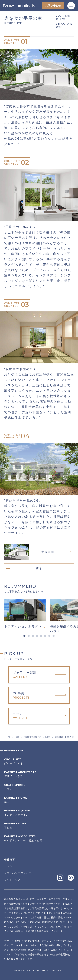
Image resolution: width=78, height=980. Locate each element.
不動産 (39, 826)
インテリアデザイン (39, 813)
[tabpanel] (27, 614)
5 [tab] (41, 636)
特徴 (17, 737)
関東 (48, 737)
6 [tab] (45, 636)
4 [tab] (37, 636)
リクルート (11, 866)
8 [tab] (54, 636)
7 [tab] (49, 636)
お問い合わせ (53, 6)
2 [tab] (29, 636)
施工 (39, 800)
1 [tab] (24, 636)
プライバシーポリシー (18, 873)
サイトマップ (12, 880)
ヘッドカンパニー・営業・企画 (39, 838)
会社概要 (10, 860)
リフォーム (39, 787)
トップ (7, 737)
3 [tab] (33, 636)
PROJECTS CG (32, 737)
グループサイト (39, 761)
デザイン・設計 (39, 774)
